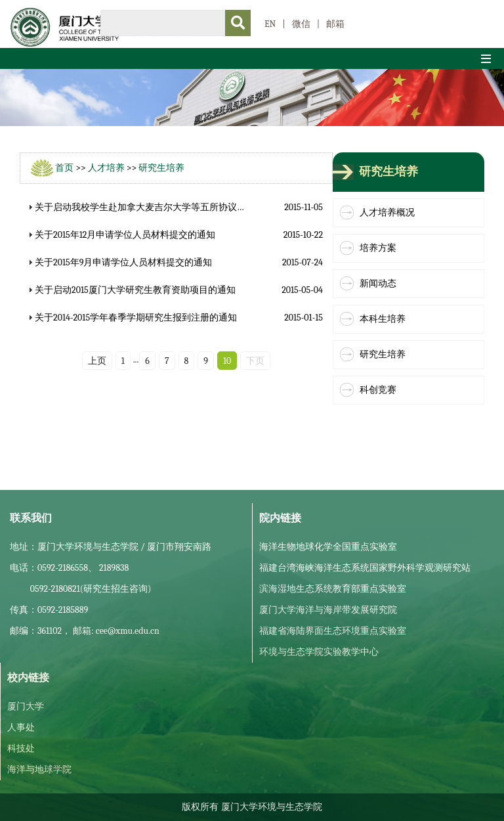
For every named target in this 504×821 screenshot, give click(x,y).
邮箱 (335, 24)
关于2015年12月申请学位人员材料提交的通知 (125, 235)
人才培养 (106, 168)
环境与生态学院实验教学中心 (319, 652)
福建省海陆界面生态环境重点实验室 (333, 631)
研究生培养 (161, 168)
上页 (97, 361)
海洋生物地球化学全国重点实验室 (328, 547)
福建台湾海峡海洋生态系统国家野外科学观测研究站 (365, 568)
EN (270, 24)
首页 (64, 168)
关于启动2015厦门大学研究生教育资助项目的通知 (135, 290)
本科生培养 (383, 319)
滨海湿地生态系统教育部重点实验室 (333, 589)
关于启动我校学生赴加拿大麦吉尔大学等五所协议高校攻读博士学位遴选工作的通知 (205, 207)
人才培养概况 (387, 212)
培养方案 (378, 248)
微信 (301, 24)
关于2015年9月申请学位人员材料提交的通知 (123, 262)
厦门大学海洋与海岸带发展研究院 (328, 610)
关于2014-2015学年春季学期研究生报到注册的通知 (136, 318)
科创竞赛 (378, 390)
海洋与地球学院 (39, 769)
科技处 (21, 748)
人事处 (21, 727)
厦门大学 (26, 706)
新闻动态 (378, 283)
